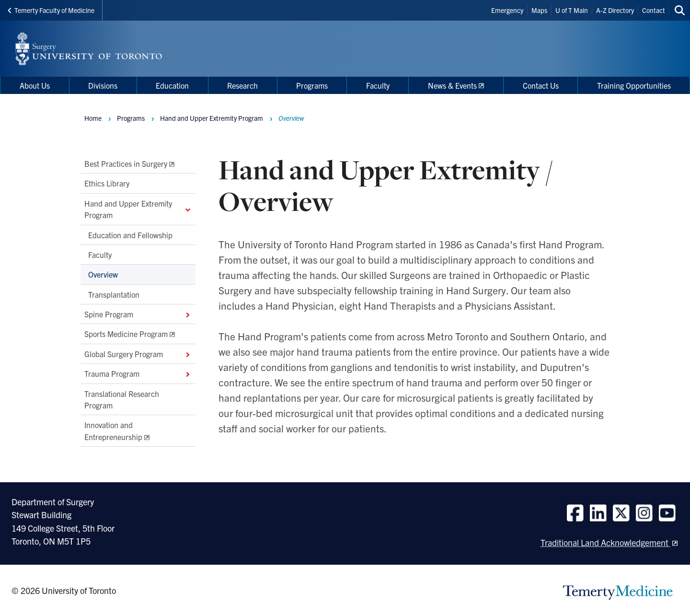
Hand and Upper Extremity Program (138, 209)
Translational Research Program (122, 399)
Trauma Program (138, 374)
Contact (654, 10)
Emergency (507, 10)
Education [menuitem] (172, 85)
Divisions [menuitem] (103, 85)
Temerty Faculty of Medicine (51, 10)
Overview (103, 275)
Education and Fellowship (130, 235)
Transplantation (114, 294)
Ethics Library (107, 184)
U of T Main (572, 10)
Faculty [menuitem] (378, 85)
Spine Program (138, 314)
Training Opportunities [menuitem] (634, 85)
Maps (539, 10)
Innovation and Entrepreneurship (113, 431)
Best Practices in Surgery (126, 163)
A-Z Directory (615, 10)
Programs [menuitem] (312, 85)
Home (93, 118)
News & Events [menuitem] (452, 85)
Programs (131, 118)
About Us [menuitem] (35, 85)
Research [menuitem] (242, 85)
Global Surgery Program (138, 354)
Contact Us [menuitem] (541, 85)
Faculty (100, 255)
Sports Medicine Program (126, 334)
